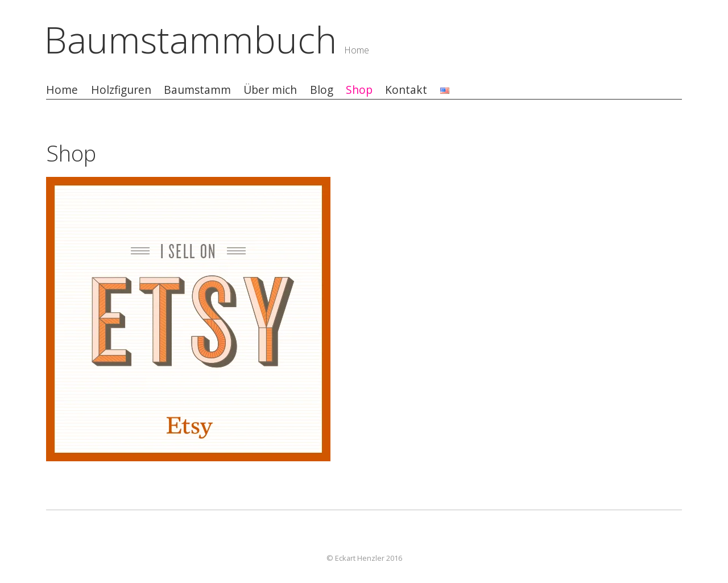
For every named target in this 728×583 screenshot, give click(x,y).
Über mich (270, 90)
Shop (359, 90)
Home (62, 90)
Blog (322, 90)
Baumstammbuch (191, 40)
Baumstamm (197, 90)
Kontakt (406, 90)
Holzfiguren (121, 90)
